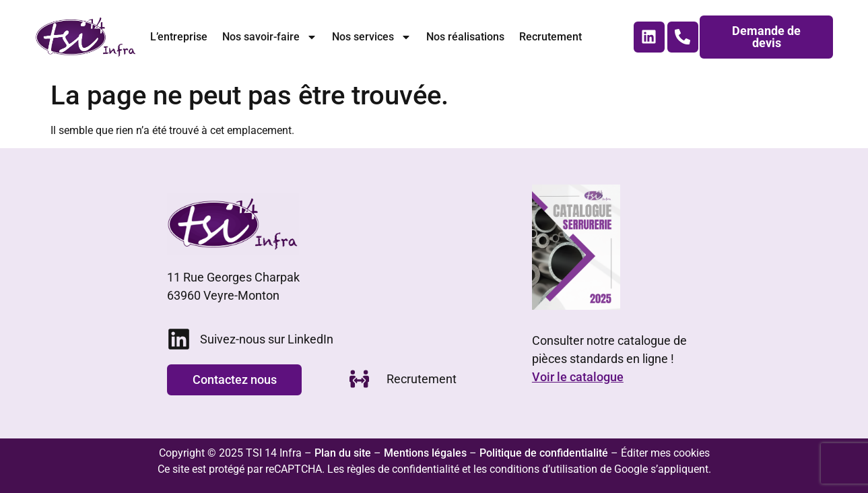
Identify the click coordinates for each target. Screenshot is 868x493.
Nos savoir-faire (270, 37)
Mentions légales (425, 453)
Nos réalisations (465, 37)
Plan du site (343, 453)
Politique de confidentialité (544, 453)
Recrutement (550, 37)
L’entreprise (179, 37)
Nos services (372, 37)
